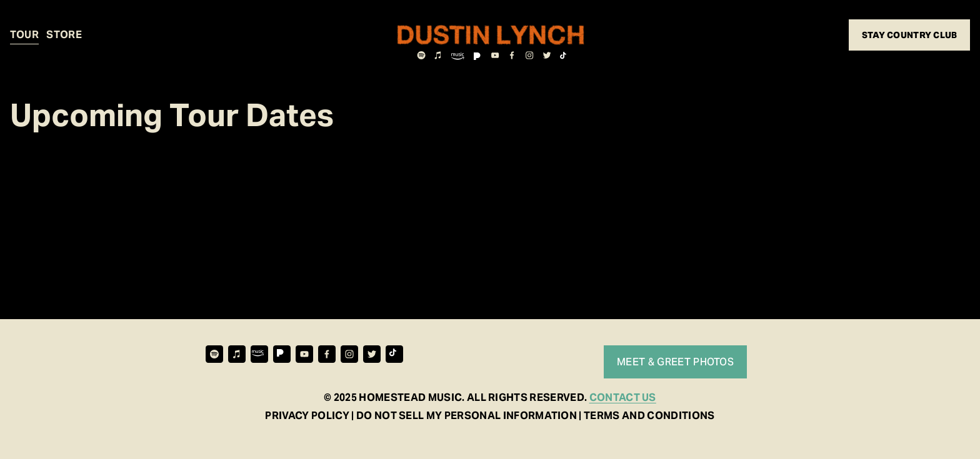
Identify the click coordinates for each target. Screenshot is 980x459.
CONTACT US (623, 397)
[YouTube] (495, 55)
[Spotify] (421, 55)
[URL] (454, 55)
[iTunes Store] (438, 55)
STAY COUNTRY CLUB (910, 35)
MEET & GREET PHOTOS (675, 362)
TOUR (24, 35)
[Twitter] (547, 55)
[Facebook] (512, 55)
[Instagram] (530, 55)
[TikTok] (564, 55)
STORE (64, 35)
